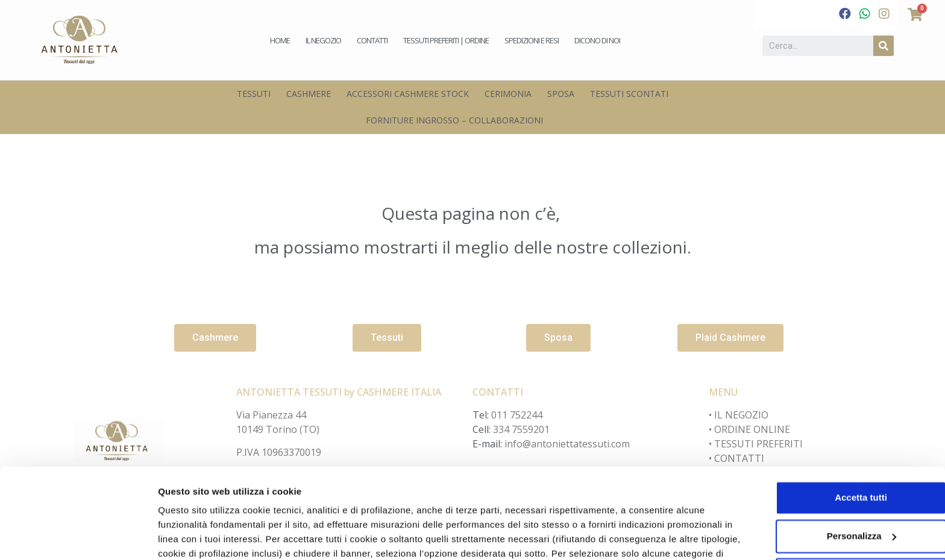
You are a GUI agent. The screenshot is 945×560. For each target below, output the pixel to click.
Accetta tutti (845, 433)
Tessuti (254, 94)
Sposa (561, 94)
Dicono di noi (597, 40)
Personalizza (186, 536)
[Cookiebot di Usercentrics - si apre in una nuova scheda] (78, 537)
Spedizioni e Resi (532, 40)
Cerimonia (508, 94)
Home (280, 40)
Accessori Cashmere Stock (408, 94)
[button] (215, 338)
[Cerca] (884, 46)
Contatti (372, 40)
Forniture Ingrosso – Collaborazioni (454, 120)
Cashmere (309, 94)
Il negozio (323, 40)
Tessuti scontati (629, 94)
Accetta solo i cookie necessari (845, 510)
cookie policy (660, 503)
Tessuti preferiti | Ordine (446, 40)
